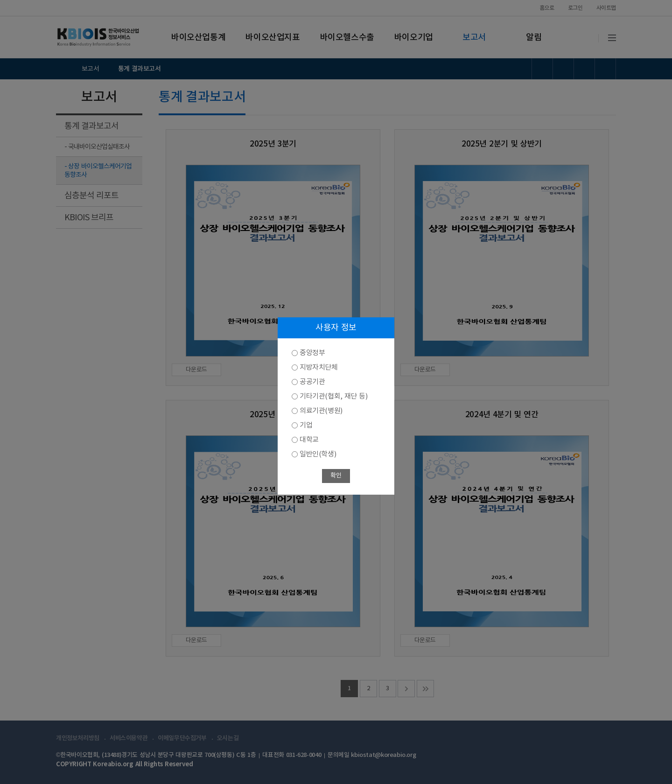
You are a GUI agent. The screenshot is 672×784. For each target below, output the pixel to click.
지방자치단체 (319, 367)
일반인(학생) (318, 454)
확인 (336, 476)
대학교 (309, 440)
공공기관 (312, 382)
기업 (306, 425)
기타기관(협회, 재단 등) (333, 396)
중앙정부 (312, 353)
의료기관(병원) (321, 411)
